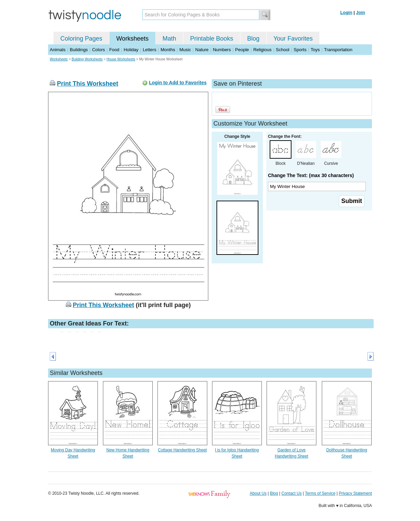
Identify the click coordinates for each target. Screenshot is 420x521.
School (283, 50)
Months (168, 50)
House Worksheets (121, 59)
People (242, 50)
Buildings (79, 50)
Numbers (222, 50)
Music (185, 50)
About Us (258, 493)
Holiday (131, 50)
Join (361, 12)
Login (346, 12)
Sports (300, 50)
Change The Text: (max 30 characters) (311, 175)
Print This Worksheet (88, 84)
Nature (202, 50)
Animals (58, 50)
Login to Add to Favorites (178, 83)
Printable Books (212, 39)
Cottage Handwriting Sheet (182, 450)
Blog (253, 39)
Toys (315, 50)
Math (169, 39)
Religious (262, 50)
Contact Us (292, 493)
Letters (150, 50)
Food (114, 50)
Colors (99, 50)
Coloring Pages (81, 39)
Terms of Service (320, 493)
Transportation (338, 50)
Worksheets (132, 39)
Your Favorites (293, 39)
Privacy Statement (355, 493)
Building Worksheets (87, 59)
